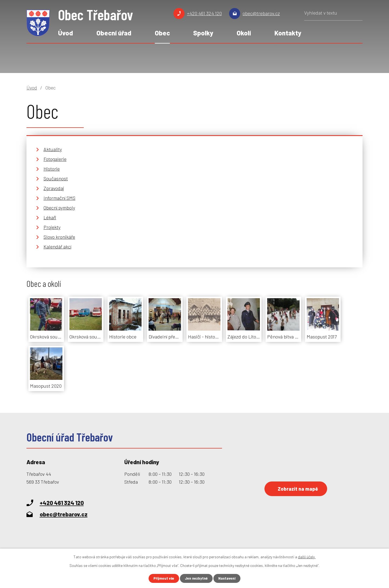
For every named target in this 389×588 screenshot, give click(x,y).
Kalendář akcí (57, 247)
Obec (162, 33)
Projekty (52, 227)
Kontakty (288, 33)
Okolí (244, 33)
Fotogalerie (55, 159)
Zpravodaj (54, 188)
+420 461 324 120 (204, 13)
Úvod (66, 33)
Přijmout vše (163, 578)
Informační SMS (59, 198)
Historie (52, 169)
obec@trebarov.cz (261, 13)
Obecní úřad (114, 33)
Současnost (56, 178)
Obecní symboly (59, 208)
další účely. (307, 556)
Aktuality (53, 149)
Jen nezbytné (197, 578)
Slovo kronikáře (59, 237)
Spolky (203, 33)
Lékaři (50, 217)
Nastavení (229, 578)
